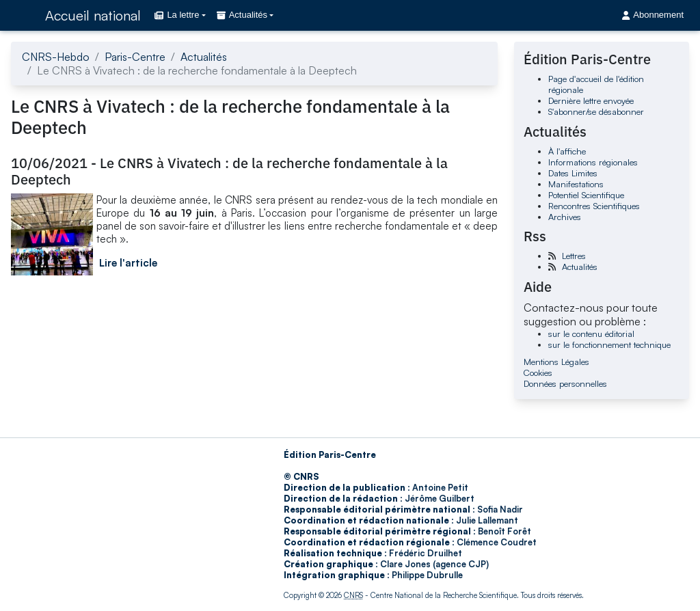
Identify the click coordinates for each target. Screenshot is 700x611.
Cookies (538, 372)
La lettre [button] (177, 15)
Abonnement (653, 15)
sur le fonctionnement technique (609, 344)
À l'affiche (567, 151)
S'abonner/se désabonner (596, 111)
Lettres (574, 256)
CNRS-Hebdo (56, 57)
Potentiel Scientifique (586, 195)
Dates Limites (573, 173)
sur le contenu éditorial (591, 334)
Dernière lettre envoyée (591, 100)
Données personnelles (565, 383)
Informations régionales (593, 162)
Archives (565, 217)
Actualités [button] (242, 15)
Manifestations (576, 184)
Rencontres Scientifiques (594, 206)
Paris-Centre (135, 57)
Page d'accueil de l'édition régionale (596, 84)
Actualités (204, 57)
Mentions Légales (556, 362)
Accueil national (93, 15)
